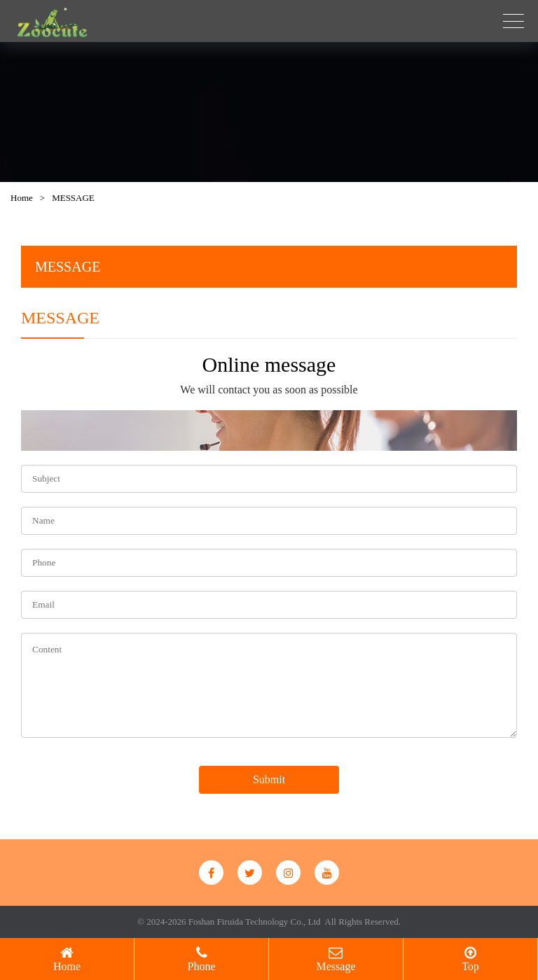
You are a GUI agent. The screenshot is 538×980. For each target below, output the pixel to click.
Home (22, 198)
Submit (269, 779)
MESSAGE (73, 198)
